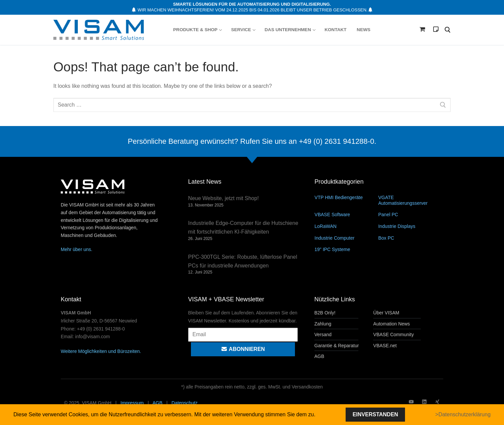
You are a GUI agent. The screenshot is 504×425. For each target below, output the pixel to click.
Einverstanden (375, 414)
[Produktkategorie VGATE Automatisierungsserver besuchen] (410, 200)
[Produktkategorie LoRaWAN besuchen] (346, 226)
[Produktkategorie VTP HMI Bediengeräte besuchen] (346, 197)
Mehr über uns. (77, 249)
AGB (157, 403)
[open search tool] (448, 30)
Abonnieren (243, 349)
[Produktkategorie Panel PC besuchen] (410, 214)
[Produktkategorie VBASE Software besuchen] (346, 214)
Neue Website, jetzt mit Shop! (223, 198)
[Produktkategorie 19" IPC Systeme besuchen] (346, 249)
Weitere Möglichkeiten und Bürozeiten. (101, 351)
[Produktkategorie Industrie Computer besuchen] (346, 238)
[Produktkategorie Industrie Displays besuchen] (410, 226)
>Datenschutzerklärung (463, 414)
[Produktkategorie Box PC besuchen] (410, 238)
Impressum (132, 403)
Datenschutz (185, 403)
